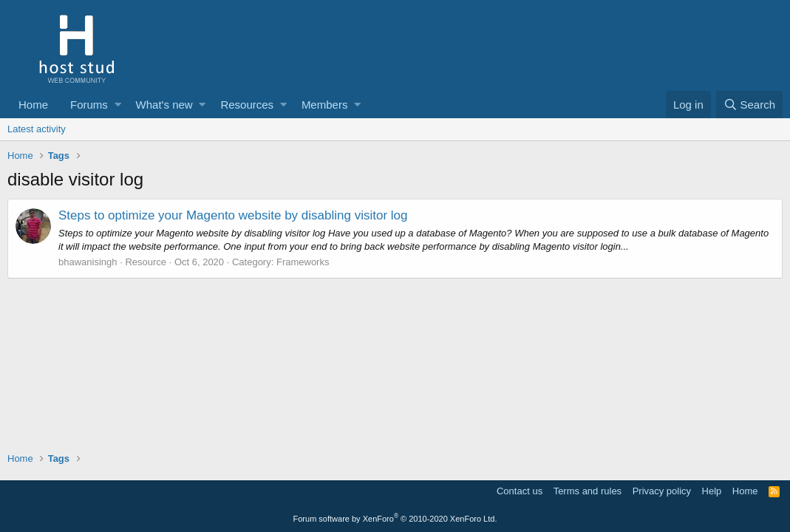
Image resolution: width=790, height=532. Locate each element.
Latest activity (37, 129)
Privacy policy (662, 491)
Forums (89, 105)
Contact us (520, 491)
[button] (118, 105)
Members (325, 105)
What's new (164, 105)
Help (712, 491)
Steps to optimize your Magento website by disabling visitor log (233, 215)
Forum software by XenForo (395, 519)
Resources (247, 105)
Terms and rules (588, 491)
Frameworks (303, 262)
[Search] (749, 105)
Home (33, 105)
